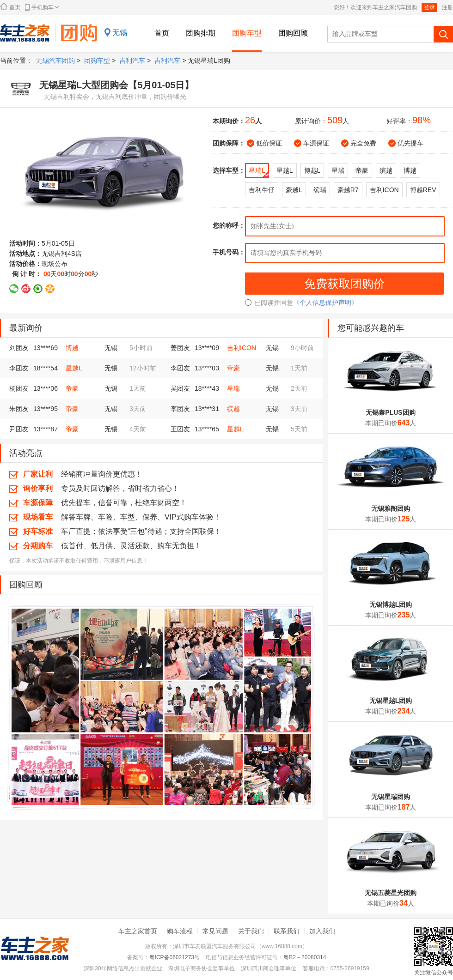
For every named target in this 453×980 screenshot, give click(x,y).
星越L (74, 368)
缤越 (233, 409)
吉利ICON (242, 348)
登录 (429, 7)
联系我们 (287, 931)
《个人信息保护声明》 (325, 302)
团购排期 (201, 33)
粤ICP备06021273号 (174, 957)
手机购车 (42, 7)
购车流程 (180, 931)
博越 (72, 348)
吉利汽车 (132, 60)
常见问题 (215, 931)
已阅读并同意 (269, 302)
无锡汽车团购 (55, 60)
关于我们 (251, 931)
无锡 (120, 33)
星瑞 (233, 388)
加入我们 (322, 931)
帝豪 (233, 368)
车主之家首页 (138, 931)
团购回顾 (293, 33)
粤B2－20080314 (305, 957)
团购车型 (247, 33)
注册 (447, 7)
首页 (10, 7)
